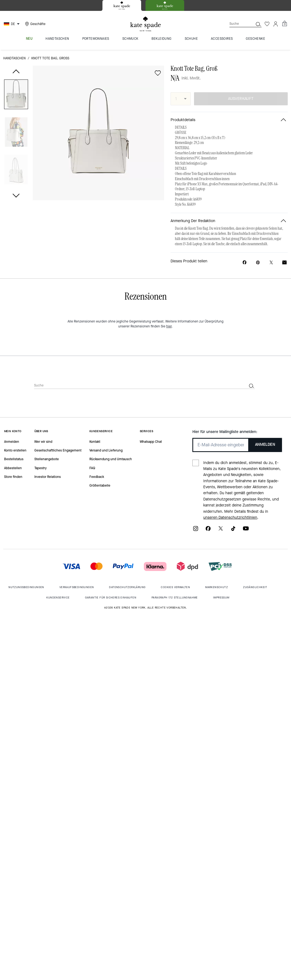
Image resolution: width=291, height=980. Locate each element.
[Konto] (276, 24)
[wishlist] (158, 73)
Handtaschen (14, 58)
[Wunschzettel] (267, 24)
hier (169, 326)
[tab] (122, 5)
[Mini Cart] (284, 24)
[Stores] (35, 24)
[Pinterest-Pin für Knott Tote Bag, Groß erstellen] (258, 262)
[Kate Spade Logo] (145, 24)
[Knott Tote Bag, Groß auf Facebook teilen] (245, 262)
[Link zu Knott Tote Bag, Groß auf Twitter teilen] (271, 262)
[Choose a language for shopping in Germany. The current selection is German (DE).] (12, 24)
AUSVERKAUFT (241, 99)
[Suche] (237, 24)
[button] (16, 95)
